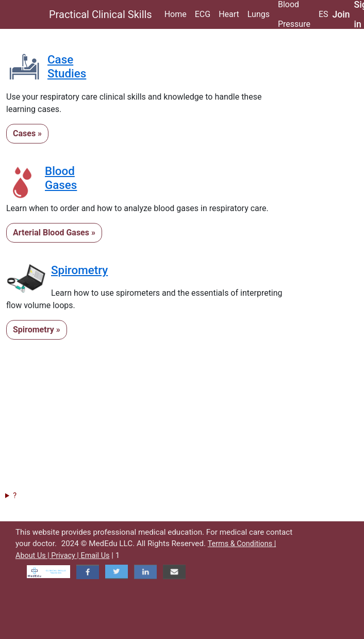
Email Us (95, 556)
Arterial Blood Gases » (54, 233)
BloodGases (61, 178)
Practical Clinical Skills (101, 14)
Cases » (27, 133)
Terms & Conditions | (242, 544)
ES (324, 14)
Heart (229, 14)
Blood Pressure (294, 14)
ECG (203, 14)
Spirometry (79, 270)
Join (341, 14)
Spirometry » (37, 330)
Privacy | (66, 556)
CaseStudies (67, 66)
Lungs (259, 14)
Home (176, 14)
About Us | (33, 556)
